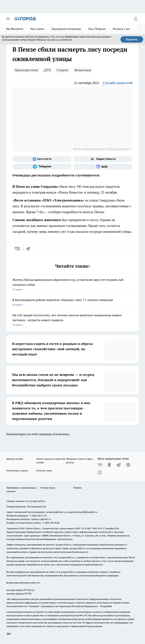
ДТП (47, 70)
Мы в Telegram (97, 29)
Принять (132, 39)
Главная (77, 488)
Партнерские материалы (66, 29)
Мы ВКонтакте (15, 29)
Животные (83, 70)
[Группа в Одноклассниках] (109, 465)
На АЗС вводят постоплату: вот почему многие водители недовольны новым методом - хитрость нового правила (72, 320)
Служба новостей (118, 83)
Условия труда (47, 488)
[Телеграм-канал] (42, 167)
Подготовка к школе (17, 471)
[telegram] (29, 249)
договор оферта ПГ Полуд (20, 590)
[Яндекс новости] (103, 159)
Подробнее (106, 606)
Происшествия (26, 70)
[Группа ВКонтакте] (42, 159)
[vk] (18, 249)
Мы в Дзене (37, 29)
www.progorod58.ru (35, 501)
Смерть (62, 70)
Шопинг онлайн (15, 459)
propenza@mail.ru (56, 512)
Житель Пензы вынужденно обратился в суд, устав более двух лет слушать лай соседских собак (72, 285)
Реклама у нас (121, 29)
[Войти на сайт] (136, 19)
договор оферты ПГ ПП (19, 594)
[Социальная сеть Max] (103, 167)
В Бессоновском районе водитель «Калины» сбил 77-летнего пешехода (72, 303)
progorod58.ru (63, 545)
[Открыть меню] (8, 19)
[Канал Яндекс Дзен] (128, 465)
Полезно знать (44, 471)
